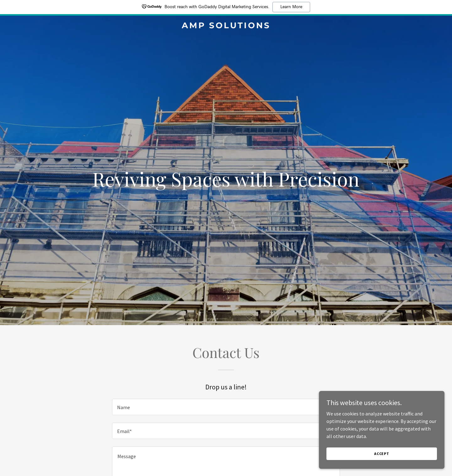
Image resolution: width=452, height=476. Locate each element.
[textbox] (226, 407)
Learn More (291, 7)
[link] (226, 26)
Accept (382, 466)
